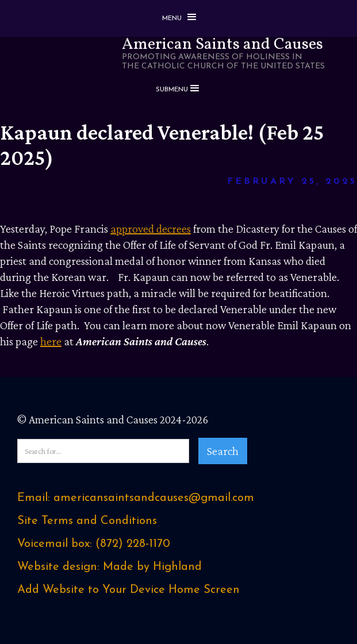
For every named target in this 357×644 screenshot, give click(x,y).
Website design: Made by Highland (110, 567)
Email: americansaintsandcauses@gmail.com (136, 498)
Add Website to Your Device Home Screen (128, 590)
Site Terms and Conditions (87, 521)
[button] (179, 18)
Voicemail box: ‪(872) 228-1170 (94, 544)
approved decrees (151, 229)
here (51, 341)
